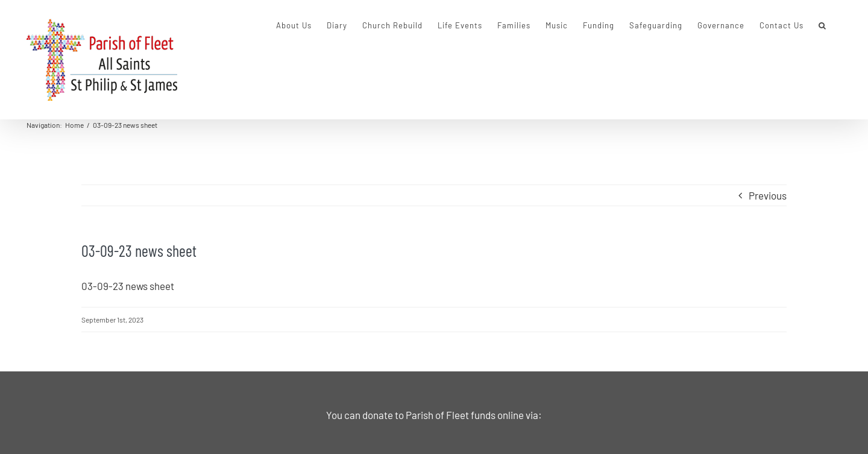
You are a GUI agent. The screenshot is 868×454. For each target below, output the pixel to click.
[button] (822, 25)
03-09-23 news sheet (128, 286)
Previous (768, 195)
